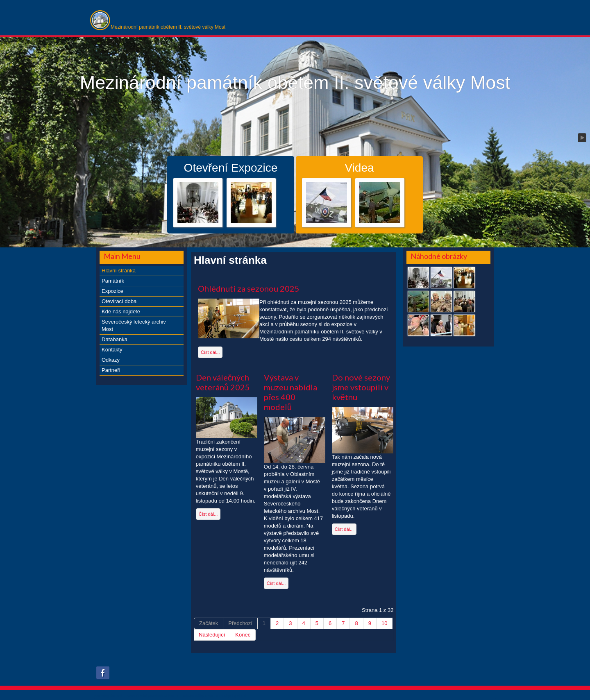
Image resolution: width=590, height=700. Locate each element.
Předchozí (240, 623)
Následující (212, 635)
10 (384, 623)
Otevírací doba (119, 301)
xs (218, 696)
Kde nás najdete (121, 311)
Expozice (112, 291)
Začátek (209, 623)
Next (583, 138)
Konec (243, 635)
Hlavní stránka (119, 271)
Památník (113, 281)
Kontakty (112, 350)
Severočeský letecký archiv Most (134, 325)
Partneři (111, 370)
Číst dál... (210, 352)
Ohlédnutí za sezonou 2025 (249, 288)
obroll (242, 696)
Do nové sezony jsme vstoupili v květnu (361, 387)
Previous (7, 138)
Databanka (115, 339)
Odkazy (111, 360)
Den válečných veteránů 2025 (223, 382)
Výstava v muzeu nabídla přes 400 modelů (290, 392)
